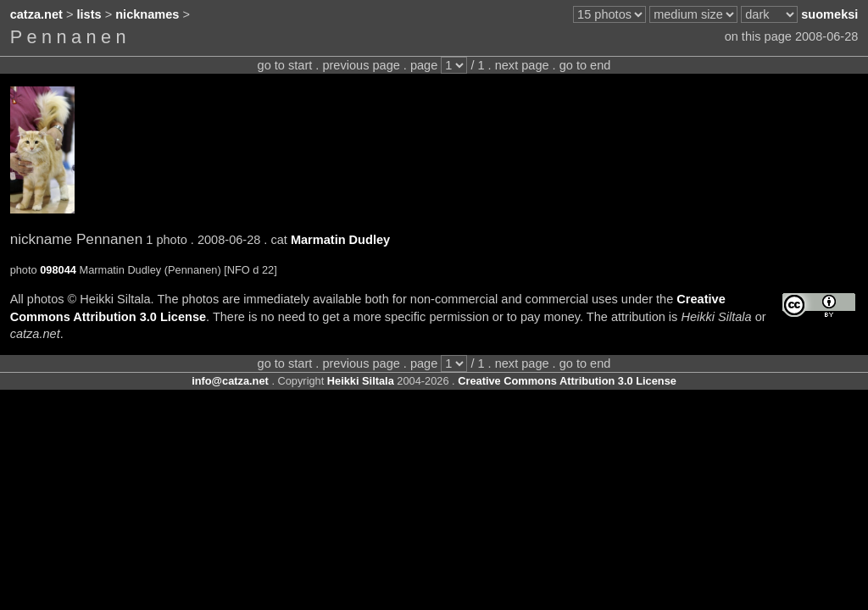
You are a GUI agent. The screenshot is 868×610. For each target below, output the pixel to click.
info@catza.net (230, 381)
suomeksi (829, 14)
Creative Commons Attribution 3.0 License (567, 381)
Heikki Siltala (361, 381)
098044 (58, 270)
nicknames (147, 14)
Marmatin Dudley (340, 240)
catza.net (36, 14)
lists (89, 14)
